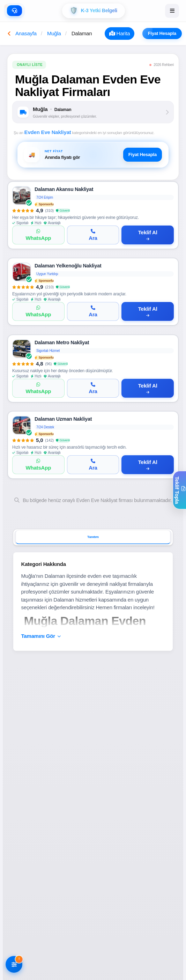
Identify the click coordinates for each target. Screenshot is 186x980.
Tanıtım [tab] (93, 537)
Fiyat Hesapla (165, 34)
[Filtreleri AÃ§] (14, 965)
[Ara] (93, 235)
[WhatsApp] (38, 235)
